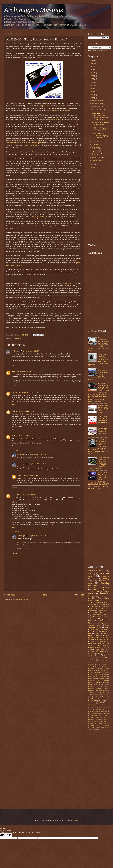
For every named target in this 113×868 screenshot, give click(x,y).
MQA (95, 579)
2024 (92, 66)
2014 (92, 98)
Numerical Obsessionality (100, 721)
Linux (90, 701)
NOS (106, 682)
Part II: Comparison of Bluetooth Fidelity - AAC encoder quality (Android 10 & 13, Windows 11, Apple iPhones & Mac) (99, 344)
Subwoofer (99, 672)
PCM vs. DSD (101, 687)
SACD (98, 654)
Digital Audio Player (102, 650)
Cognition (105, 711)
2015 (92, 95)
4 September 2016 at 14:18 (26, 411)
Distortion (91, 644)
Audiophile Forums (94, 695)
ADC (90, 633)
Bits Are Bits (103, 678)
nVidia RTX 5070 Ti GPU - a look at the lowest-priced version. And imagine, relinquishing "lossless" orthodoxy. (99, 463)
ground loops (103, 707)
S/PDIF (90, 672)
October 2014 (97, 107)
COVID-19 (91, 666)
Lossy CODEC (104, 613)
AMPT (105, 658)
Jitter (102, 609)
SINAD (105, 689)
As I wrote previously (37, 217)
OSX (95, 701)
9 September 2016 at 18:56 (37, 464)
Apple (103, 623)
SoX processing (67, 110)
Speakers (106, 605)
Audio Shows (101, 602)
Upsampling (92, 623)
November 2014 (98, 104)
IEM (105, 666)
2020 (92, 79)
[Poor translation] (8, 835)
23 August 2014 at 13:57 (31, 351)
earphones (104, 674)
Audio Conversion (101, 676)
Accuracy (106, 654)
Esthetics (104, 715)
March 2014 (96, 154)
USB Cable (101, 646)
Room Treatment (96, 656)
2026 (92, 60)
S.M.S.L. (94, 619)
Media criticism (96, 571)
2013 (92, 164)
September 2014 (98, 110)
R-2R (100, 703)
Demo (97, 633)
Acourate (91, 639)
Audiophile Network (95, 625)
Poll (92, 654)
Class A (99, 680)
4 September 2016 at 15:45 (26, 495)
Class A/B (106, 695)
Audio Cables (94, 592)
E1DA (104, 633)
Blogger (75, 820)
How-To (91, 613)
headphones (96, 615)
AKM (90, 709)
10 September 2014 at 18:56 (26, 372)
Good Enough (93, 699)
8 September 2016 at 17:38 (37, 454)
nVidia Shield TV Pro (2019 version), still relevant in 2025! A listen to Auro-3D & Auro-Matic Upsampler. (98, 360)
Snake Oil (105, 576)
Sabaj (90, 691)
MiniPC (94, 631)
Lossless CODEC (102, 719)
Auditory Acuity (103, 660)
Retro (21, 338)
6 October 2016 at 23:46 (31, 475)
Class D (106, 615)
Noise (90, 635)
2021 (92, 76)
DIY (90, 621)
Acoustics (100, 639)
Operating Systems (104, 723)
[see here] (46, 106)
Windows (98, 658)
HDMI (101, 621)
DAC (91, 573)
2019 (92, 82)
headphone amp (94, 648)
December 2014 (98, 100)
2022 (92, 73)
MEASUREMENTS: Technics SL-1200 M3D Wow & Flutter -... (100, 117)
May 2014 (96, 148)
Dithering (107, 713)
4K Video (95, 607)
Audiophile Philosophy (99, 587)
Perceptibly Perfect (94, 689)
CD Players (15, 338)
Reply (14, 365)
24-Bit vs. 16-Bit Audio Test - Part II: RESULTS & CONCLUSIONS (103, 419)
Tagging (107, 672)
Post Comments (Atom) (21, 599)
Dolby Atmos (96, 617)
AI (105, 627)
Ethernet (106, 617)
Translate (102, 51)
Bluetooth (91, 664)
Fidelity (104, 697)
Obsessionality (92, 723)
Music (90, 721)
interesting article (70, 283)
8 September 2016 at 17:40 (37, 536)
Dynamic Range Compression (99, 629)
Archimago (16, 351)
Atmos (90, 676)
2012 (92, 168)
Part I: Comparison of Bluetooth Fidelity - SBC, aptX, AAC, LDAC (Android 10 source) (99, 374)
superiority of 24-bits (31, 145)
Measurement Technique (97, 611)
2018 (92, 85)
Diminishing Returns (97, 652)
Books (98, 711)
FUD (99, 666)
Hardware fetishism (94, 717)
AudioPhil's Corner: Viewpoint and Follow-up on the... (100, 129)
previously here (56, 120)
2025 (92, 63)
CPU (107, 639)
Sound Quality (100, 728)
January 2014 (97, 160)
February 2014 (97, 157)
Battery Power (93, 678)
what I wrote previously (26, 152)
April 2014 (96, 151)
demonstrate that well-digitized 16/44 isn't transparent (25, 143)
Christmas (91, 680)
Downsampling (95, 715)
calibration (97, 730)
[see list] (54, 110)
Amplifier (92, 598)
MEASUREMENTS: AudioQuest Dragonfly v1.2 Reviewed (100, 136)
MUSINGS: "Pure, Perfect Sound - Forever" (100, 123)
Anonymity (98, 709)
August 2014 (97, 113)
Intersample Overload (95, 668)
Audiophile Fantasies (96, 693)
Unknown (15, 392)
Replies (17, 450)
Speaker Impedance (101, 691)
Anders (14, 411)
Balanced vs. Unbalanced (97, 662)
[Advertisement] (44, 620)
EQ (92, 697)
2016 (92, 92)
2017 (92, 88)
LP (108, 652)
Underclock (94, 707)
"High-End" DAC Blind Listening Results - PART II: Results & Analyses (103, 409)
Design (100, 713)
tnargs (14, 372)
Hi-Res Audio (99, 589)
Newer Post (9, 595)
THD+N (104, 637)
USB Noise (94, 674)
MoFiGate (99, 682)
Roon (104, 631)
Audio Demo (92, 660)
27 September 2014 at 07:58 (28, 392)
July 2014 (96, 141)
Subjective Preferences (102, 705)
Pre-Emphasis (95, 725)
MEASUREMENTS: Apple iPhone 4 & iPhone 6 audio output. (103, 431)
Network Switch (93, 685)
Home (44, 595)
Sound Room (93, 605)
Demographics (92, 713)
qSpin (98, 635)
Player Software (101, 670)
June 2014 (96, 145)
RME (100, 644)
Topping (103, 619)
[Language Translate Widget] (100, 48)
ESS (97, 697)
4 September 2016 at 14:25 (26, 436)
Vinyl (90, 602)
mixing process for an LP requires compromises (32, 196)
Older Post (79, 595)
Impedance (103, 699)
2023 (92, 70)
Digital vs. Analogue (99, 641)
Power (101, 701)
